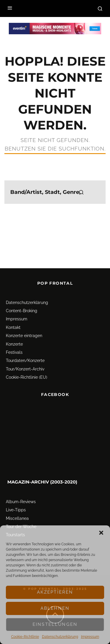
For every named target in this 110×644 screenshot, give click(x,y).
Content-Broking (22, 311)
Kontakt (13, 327)
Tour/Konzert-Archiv (25, 369)
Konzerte (14, 344)
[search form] (55, 192)
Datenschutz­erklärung (60, 637)
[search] (81, 192)
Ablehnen (55, 608)
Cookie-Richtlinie (25, 637)
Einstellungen (55, 624)
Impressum (90, 637)
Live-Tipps (16, 510)
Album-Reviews (21, 502)
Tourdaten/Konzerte (25, 361)
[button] (101, 533)
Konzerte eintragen (24, 336)
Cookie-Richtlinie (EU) (27, 377)
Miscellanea (17, 518)
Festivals (14, 352)
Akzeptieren (55, 592)
